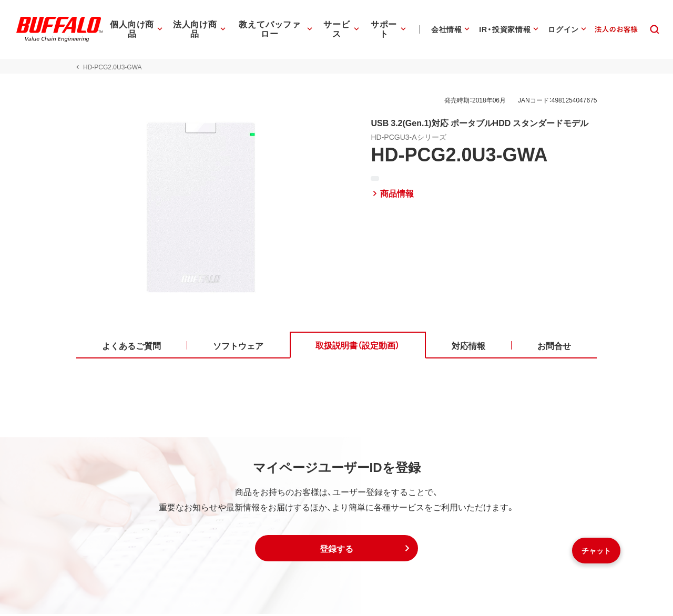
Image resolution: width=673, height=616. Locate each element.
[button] (336, 550)
